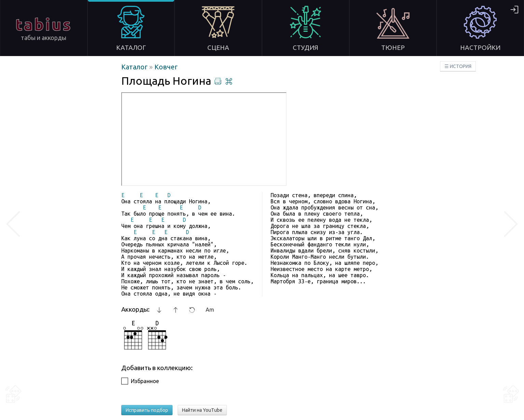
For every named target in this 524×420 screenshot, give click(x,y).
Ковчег (166, 67)
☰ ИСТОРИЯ (458, 66)
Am (210, 310)
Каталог (135, 67)
